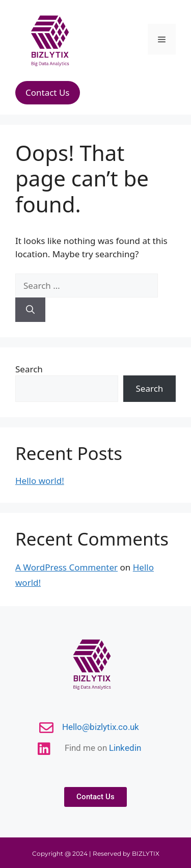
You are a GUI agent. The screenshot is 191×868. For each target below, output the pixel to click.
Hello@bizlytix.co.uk (101, 727)
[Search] (30, 310)
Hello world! (40, 481)
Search (29, 369)
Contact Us (48, 92)
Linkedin (125, 748)
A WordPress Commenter (66, 567)
